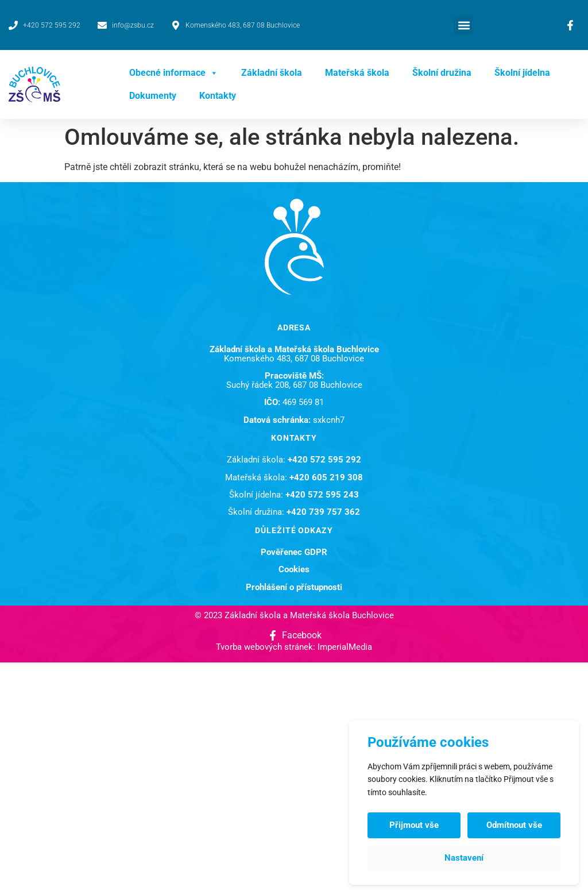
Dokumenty (153, 96)
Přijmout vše (414, 825)
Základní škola (272, 73)
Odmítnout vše (514, 825)
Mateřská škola (357, 73)
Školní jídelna (522, 73)
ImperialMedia (345, 647)
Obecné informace (174, 73)
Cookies (294, 569)
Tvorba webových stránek (264, 647)
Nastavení (464, 858)
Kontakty (218, 96)
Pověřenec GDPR (294, 552)
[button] (464, 25)
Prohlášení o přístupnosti (294, 587)
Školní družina (442, 73)
